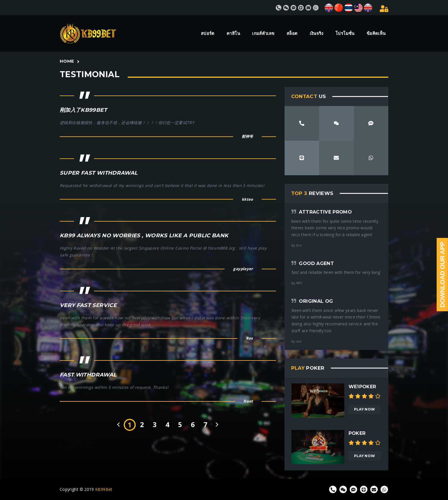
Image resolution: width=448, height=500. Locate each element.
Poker (357, 433)
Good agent (316, 263)
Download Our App (442, 275)
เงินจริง (317, 33)
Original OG (316, 301)
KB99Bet (104, 489)
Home (67, 61)
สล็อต (292, 33)
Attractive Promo (325, 212)
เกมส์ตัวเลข (263, 33)
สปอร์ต (208, 33)
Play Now (365, 409)
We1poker (362, 387)
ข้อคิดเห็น (376, 33)
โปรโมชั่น (345, 33)
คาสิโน (233, 33)
